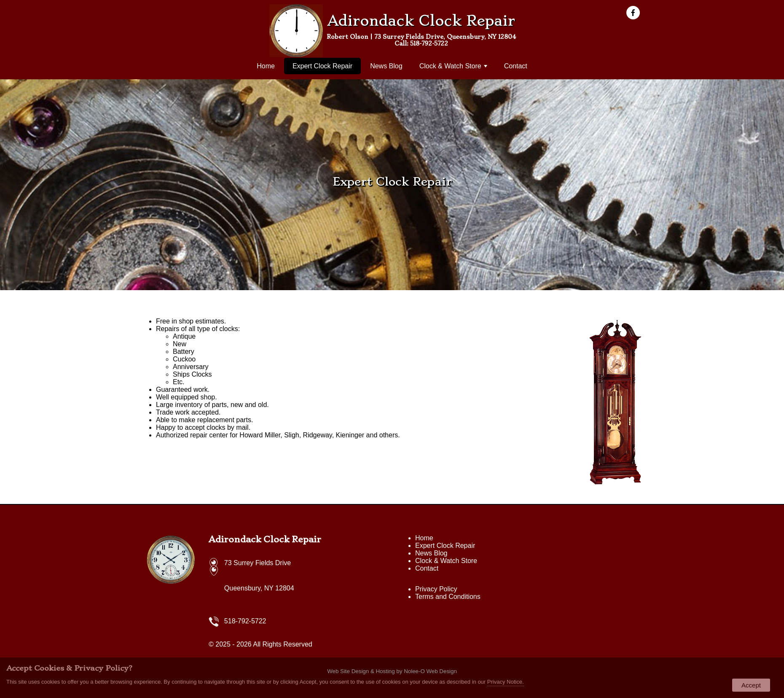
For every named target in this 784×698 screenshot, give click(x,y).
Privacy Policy (436, 589)
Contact (516, 66)
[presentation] (636, 13)
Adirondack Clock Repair (265, 539)
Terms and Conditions (448, 597)
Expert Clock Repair (322, 66)
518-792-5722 (429, 43)
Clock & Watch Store (453, 66)
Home (266, 66)
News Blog (386, 66)
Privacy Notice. (506, 682)
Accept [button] (751, 685)
